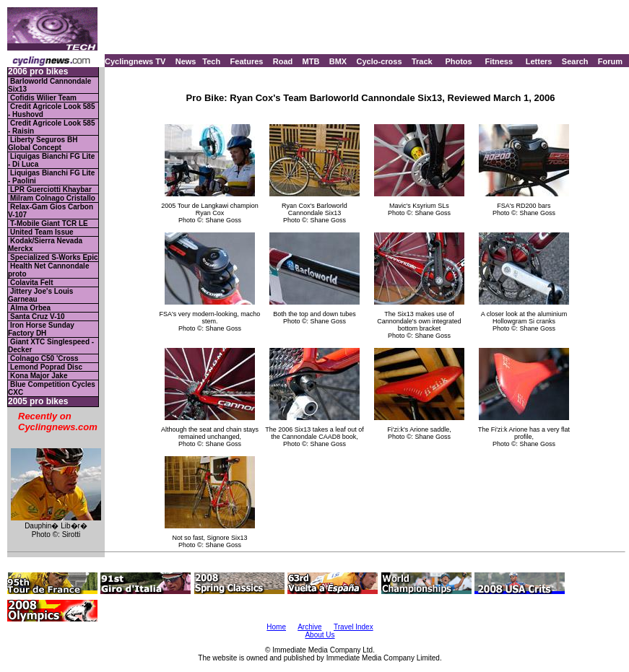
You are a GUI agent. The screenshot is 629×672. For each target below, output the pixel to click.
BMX (338, 61)
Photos (458, 61)
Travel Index (353, 627)
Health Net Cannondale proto (48, 270)
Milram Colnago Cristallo (53, 198)
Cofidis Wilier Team (43, 98)
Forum (610, 61)
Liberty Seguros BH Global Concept (43, 144)
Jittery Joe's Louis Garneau (40, 295)
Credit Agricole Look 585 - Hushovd (51, 110)
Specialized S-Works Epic (54, 257)
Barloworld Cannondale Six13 (49, 85)
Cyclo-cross (379, 61)
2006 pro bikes (38, 72)
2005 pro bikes (38, 402)
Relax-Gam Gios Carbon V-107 (51, 211)
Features (247, 61)
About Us (320, 635)
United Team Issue (42, 232)
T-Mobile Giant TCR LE (49, 223)
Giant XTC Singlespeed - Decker (51, 346)
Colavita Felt (31, 283)
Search (575, 61)
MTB (311, 61)
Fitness (499, 61)
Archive (309, 627)
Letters (539, 61)
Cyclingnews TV (135, 61)
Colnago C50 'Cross (44, 358)
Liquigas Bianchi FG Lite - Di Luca (51, 160)
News (186, 61)
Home (276, 627)
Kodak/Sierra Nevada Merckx (45, 245)
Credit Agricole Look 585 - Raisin (51, 127)
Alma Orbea (30, 308)
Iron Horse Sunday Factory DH (41, 329)
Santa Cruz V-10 (38, 317)
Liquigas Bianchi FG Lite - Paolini (51, 177)
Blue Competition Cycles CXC (52, 388)
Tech (211, 61)
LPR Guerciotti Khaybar (51, 189)
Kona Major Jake (39, 376)
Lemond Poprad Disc (46, 367)
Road (283, 61)
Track (422, 61)
